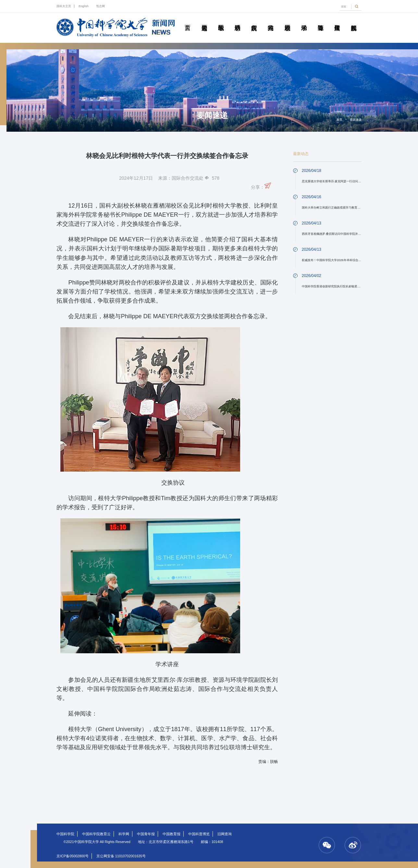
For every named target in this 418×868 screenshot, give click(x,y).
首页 (188, 20)
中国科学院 (65, 834)
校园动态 (287, 20)
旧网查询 (225, 834)
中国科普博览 (199, 834)
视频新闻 (354, 20)
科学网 (124, 834)
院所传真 (254, 20)
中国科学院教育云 (96, 834)
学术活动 (304, 20)
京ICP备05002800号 (73, 856)
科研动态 (238, 20)
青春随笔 (320, 20)
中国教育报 (172, 834)
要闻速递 (204, 20)
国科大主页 (64, 6)
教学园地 (221, 20)
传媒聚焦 (337, 20)
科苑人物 (271, 20)
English (84, 6)
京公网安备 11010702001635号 (121, 856)
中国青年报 (146, 834)
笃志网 (100, 6)
